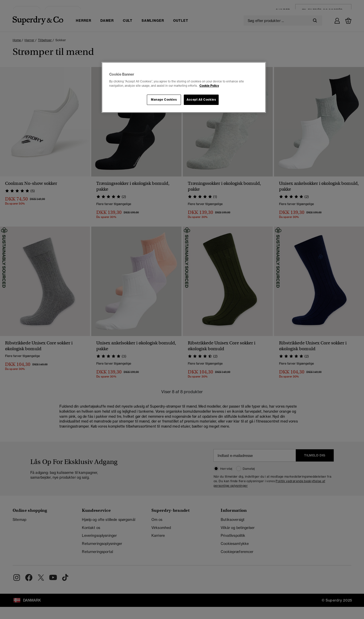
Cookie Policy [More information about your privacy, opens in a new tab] (209, 86)
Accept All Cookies (201, 100)
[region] (184, 87)
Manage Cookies (164, 100)
